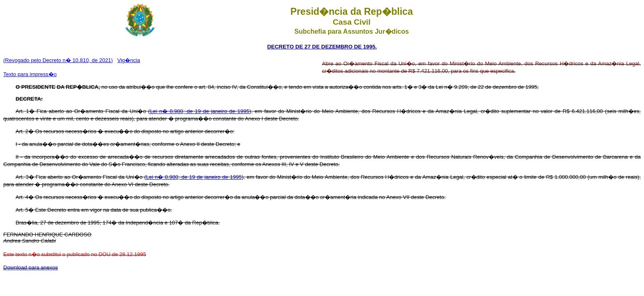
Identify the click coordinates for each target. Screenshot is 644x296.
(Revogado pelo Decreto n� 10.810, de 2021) (58, 60)
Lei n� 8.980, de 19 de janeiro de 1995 (200, 111)
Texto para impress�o (30, 74)
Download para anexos (31, 267)
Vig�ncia (129, 60)
